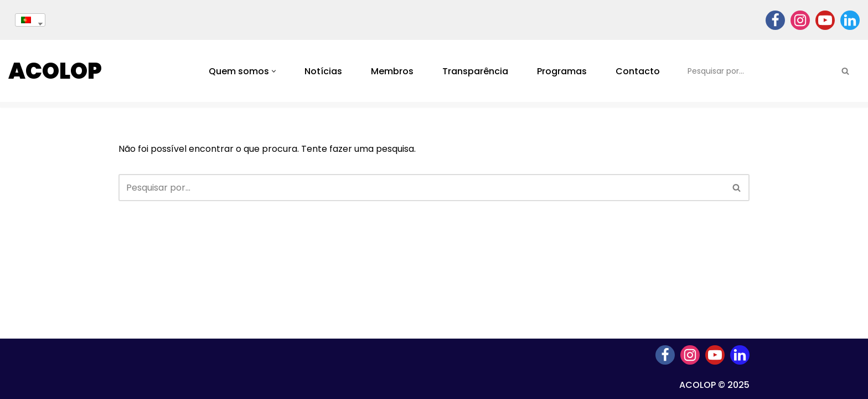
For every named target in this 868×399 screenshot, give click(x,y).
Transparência (475, 71)
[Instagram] (800, 20)
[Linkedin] (850, 20)
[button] (274, 71)
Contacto (638, 71)
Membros (392, 71)
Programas (562, 71)
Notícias (323, 71)
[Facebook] (775, 20)
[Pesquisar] (757, 71)
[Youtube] (825, 20)
